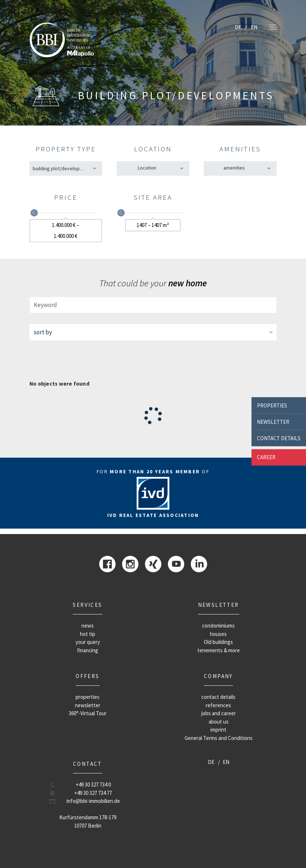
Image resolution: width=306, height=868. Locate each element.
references (218, 705)
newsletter (273, 421)
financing (88, 650)
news (88, 626)
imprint (218, 730)
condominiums (218, 626)
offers (87, 676)
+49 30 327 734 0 (93, 785)
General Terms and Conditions (219, 738)
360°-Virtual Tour (88, 713)
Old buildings (218, 642)
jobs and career (219, 713)
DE (238, 27)
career (266, 457)
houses (218, 634)
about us (219, 722)
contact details (279, 438)
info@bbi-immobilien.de (93, 801)
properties (272, 405)
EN (254, 27)
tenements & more (219, 650)
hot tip (88, 634)
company (218, 676)
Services (87, 605)
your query (88, 642)
